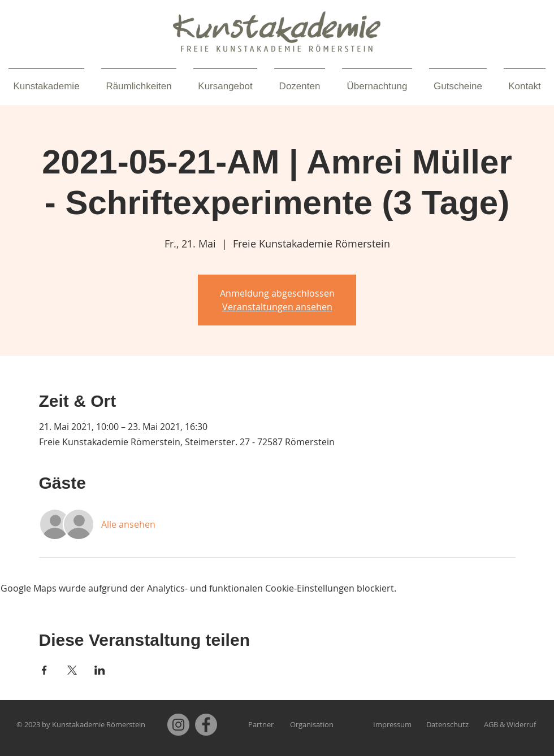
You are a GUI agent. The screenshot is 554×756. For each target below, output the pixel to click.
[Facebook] (206, 725)
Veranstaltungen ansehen (277, 307)
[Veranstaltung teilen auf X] (72, 670)
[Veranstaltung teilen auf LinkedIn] (100, 670)
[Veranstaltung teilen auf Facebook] (44, 670)
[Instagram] (178, 725)
